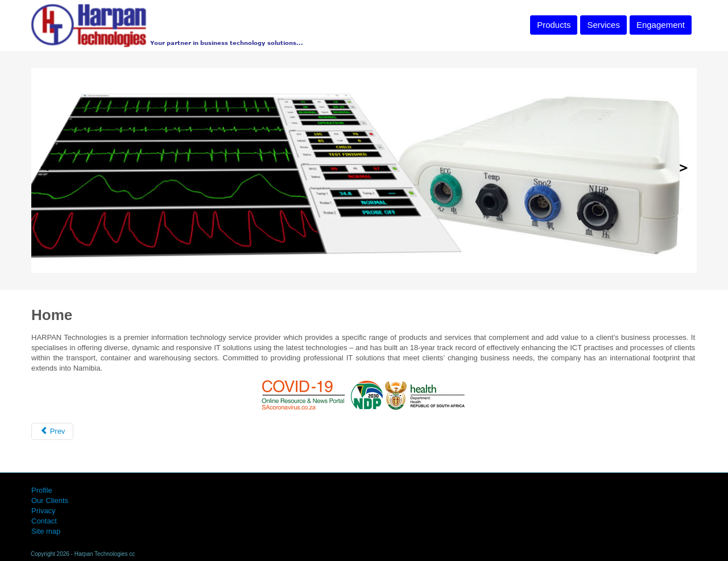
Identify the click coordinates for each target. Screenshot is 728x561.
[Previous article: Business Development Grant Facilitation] (52, 431)
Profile (42, 490)
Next (683, 168)
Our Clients (50, 500)
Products (554, 25)
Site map (46, 531)
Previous (45, 168)
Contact (44, 521)
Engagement (661, 25)
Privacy (44, 511)
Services (603, 25)
